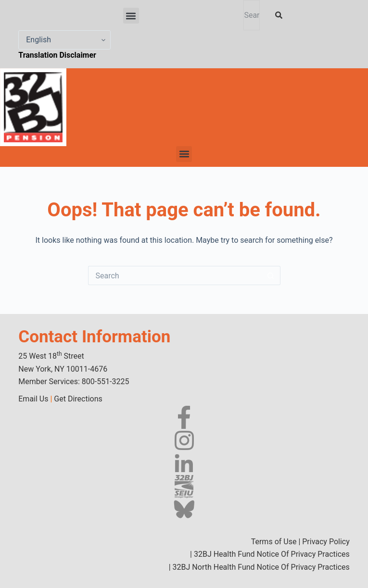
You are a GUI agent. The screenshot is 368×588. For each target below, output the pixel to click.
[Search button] (271, 275)
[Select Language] (64, 40)
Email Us (33, 399)
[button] (131, 16)
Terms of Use (274, 542)
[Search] (281, 15)
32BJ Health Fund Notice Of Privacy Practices (271, 554)
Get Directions (78, 399)
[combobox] (251, 15)
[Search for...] (175, 275)
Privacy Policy (326, 542)
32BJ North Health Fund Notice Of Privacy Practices (260, 567)
